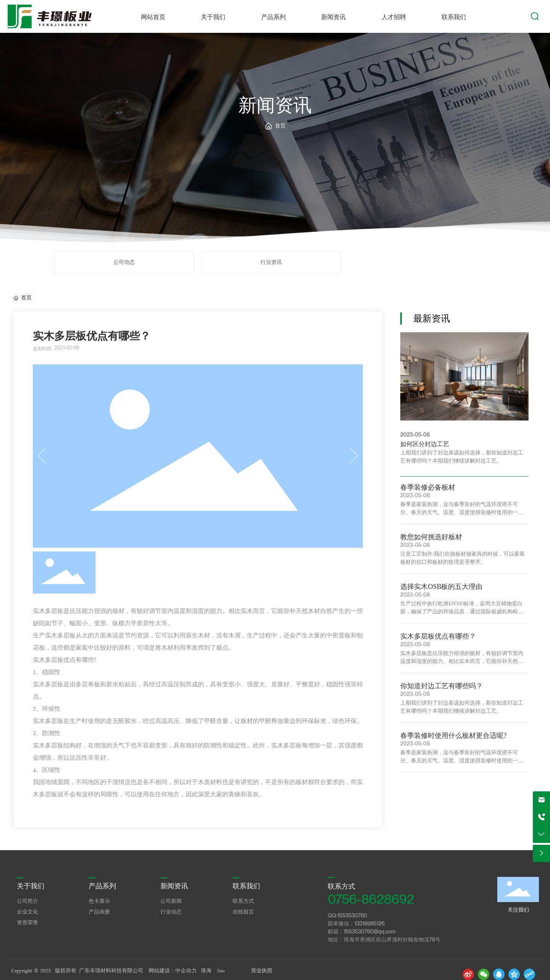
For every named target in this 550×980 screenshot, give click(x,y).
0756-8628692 (371, 899)
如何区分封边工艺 (425, 444)
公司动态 (124, 262)
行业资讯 (271, 262)
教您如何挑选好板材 (431, 537)
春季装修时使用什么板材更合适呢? (453, 736)
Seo (221, 970)
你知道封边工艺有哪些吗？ (442, 686)
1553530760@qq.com (370, 931)
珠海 (206, 970)
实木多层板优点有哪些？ (438, 636)
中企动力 (186, 970)
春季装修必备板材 (428, 487)
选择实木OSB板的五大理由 (441, 587)
